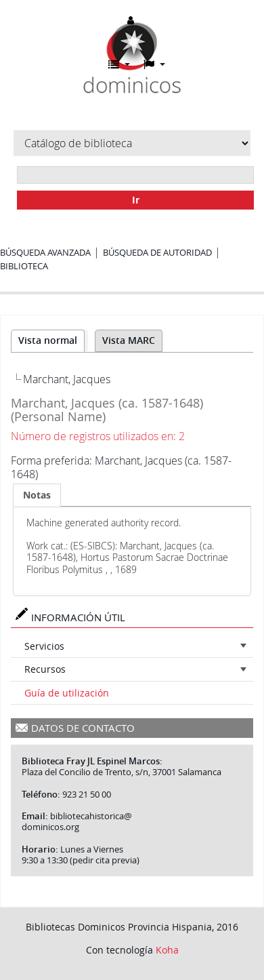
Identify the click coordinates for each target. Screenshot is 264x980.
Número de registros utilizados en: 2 (98, 436)
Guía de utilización (67, 693)
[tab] (37, 495)
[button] (119, 64)
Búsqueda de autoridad (157, 252)
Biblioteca (24, 266)
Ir (136, 200)
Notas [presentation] (37, 495)
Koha (167, 950)
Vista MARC (129, 340)
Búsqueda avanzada (45, 252)
